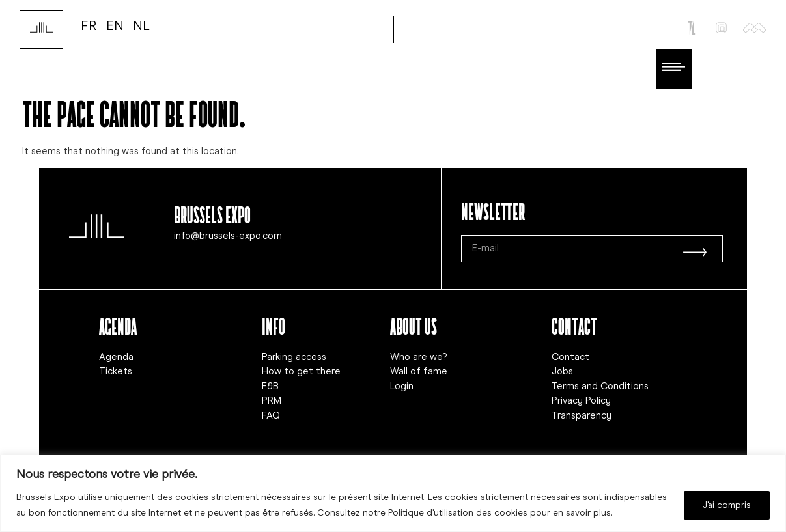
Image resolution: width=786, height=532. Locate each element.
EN (115, 25)
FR (89, 25)
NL (141, 25)
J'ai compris (727, 505)
